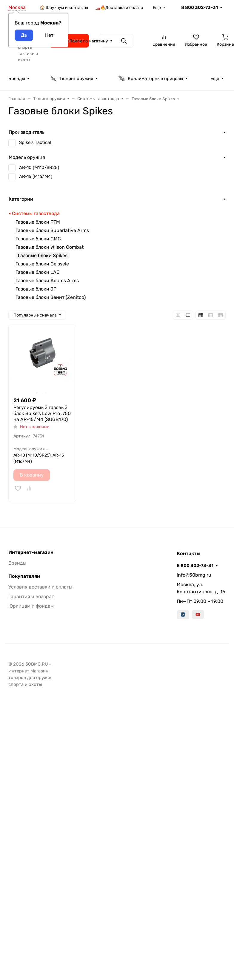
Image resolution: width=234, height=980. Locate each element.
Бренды (17, 79)
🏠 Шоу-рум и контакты (64, 8)
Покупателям (24, 576)
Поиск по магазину (89, 41)
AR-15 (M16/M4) (36, 176)
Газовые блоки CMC (38, 239)
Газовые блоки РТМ (38, 222)
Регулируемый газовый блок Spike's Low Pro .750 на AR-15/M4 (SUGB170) (42, 413)
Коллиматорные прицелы (151, 79)
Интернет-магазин (31, 552)
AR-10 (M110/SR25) (39, 168)
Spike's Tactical (35, 142)
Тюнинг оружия (71, 79)
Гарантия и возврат (31, 596)
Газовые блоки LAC (38, 272)
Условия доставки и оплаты (40, 587)
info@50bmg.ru (194, 575)
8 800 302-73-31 (200, 7)
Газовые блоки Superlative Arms (52, 230)
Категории (21, 199)
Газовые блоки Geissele (42, 264)
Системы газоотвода (36, 213)
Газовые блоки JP (36, 289)
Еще (157, 8)
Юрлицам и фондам (31, 606)
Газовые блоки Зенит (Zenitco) (51, 297)
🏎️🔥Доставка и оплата (119, 8)
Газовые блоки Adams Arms (47, 281)
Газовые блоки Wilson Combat (50, 247)
